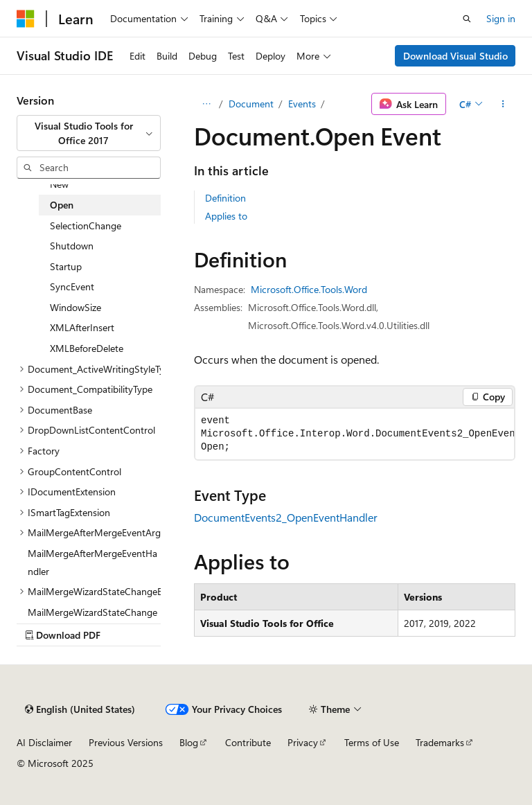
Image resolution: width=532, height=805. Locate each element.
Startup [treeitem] (66, 266)
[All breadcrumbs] (206, 104)
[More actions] (503, 104)
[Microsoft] (26, 19)
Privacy (303, 742)
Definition (225, 198)
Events (302, 104)
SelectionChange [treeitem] (86, 225)
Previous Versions (126, 742)
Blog (189, 742)
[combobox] (89, 133)
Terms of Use (372, 742)
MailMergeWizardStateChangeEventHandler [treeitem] (92, 621)
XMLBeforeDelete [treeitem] (87, 348)
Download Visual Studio (455, 56)
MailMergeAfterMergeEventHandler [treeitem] (92, 562)
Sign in (501, 18)
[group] (355, 434)
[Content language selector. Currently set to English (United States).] (80, 709)
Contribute (248, 742)
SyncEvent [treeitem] (72, 286)
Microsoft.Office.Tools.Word (309, 289)
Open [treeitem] (62, 205)
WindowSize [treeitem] (76, 307)
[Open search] (467, 19)
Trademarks (440, 742)
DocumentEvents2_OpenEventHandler (286, 517)
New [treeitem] (59, 184)
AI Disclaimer (44, 742)
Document (251, 104)
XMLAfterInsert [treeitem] (82, 327)
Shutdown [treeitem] (72, 246)
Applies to (226, 216)
